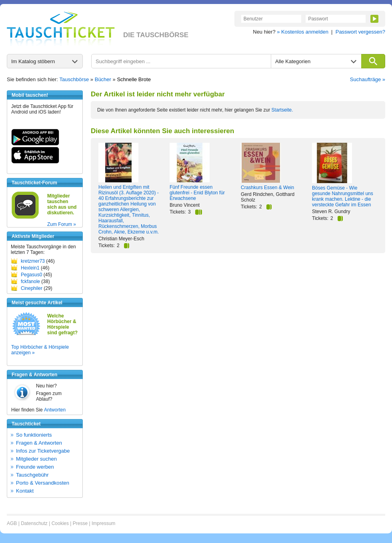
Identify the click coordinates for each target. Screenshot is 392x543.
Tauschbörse (74, 79)
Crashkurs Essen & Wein (267, 188)
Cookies (60, 523)
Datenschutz (34, 523)
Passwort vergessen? (360, 32)
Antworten (55, 410)
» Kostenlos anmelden (303, 32)
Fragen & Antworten (39, 443)
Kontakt (25, 491)
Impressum (103, 523)
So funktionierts (34, 435)
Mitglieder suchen (36, 459)
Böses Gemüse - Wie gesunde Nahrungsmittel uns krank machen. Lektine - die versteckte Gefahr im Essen (343, 196)
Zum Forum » (62, 224)
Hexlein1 (30, 268)
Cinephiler (32, 288)
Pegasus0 (31, 275)
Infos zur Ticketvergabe (43, 451)
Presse (80, 523)
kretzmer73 (33, 261)
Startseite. (282, 110)
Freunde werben (35, 467)
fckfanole (30, 281)
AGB (12, 523)
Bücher (103, 79)
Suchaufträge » (368, 79)
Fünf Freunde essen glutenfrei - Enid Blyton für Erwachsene (197, 193)
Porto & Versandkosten (43, 483)
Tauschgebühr (32, 475)
